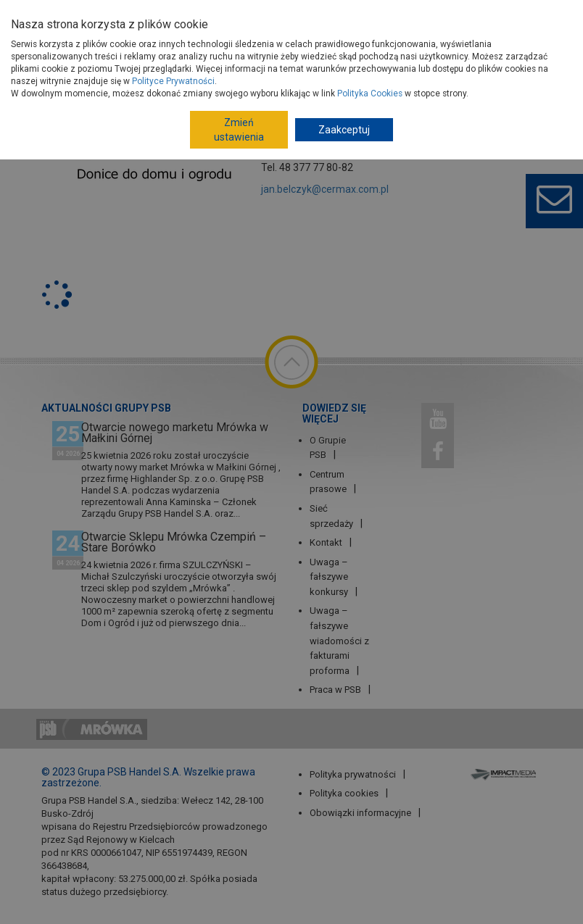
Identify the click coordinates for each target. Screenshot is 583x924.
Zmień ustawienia (239, 130)
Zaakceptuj (344, 130)
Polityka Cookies (370, 93)
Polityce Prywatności (173, 81)
